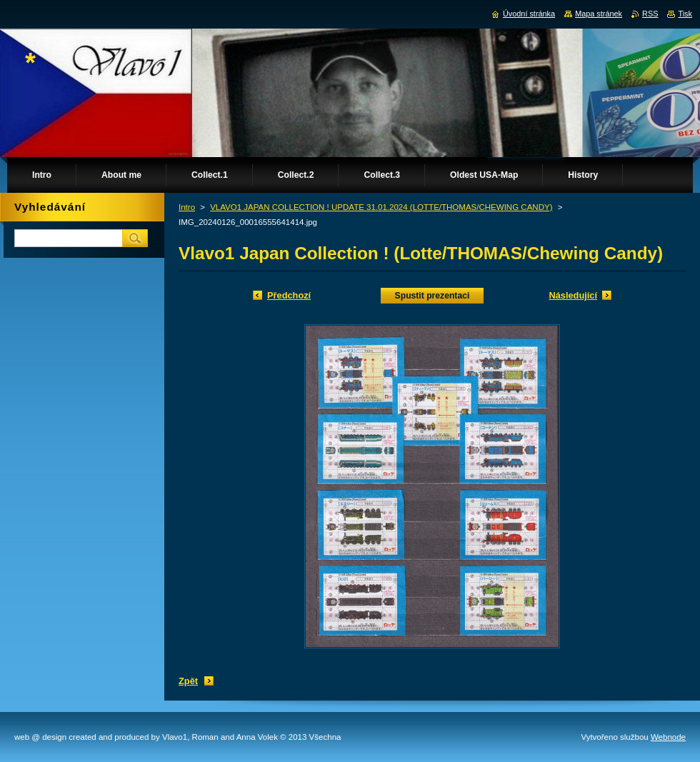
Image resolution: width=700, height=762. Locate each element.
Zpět (188, 681)
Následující (573, 295)
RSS (650, 14)
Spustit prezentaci (432, 296)
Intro (187, 207)
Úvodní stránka (529, 14)
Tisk (685, 14)
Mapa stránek (599, 14)
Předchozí (289, 295)
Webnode (668, 737)
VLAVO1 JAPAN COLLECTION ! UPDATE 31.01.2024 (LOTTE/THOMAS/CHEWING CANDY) (381, 207)
